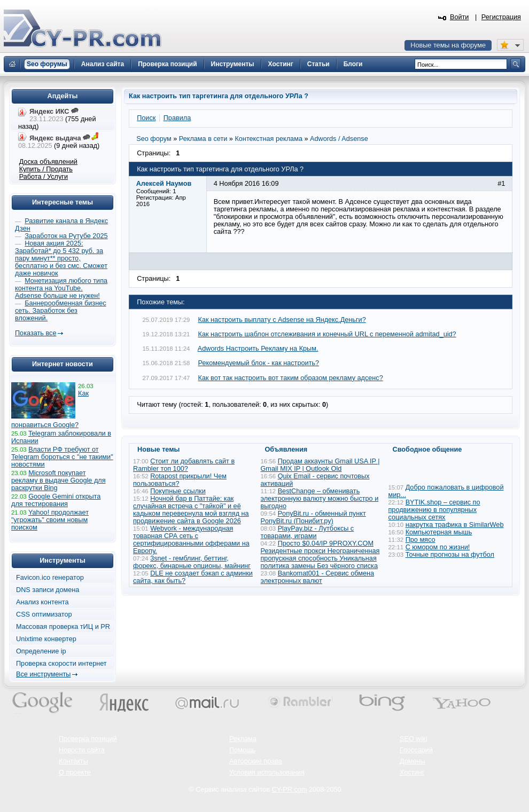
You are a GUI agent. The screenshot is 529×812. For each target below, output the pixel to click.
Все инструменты (43, 674)
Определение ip (41, 651)
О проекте (75, 772)
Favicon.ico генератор (50, 578)
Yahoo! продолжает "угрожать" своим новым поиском (50, 520)
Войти (460, 17)
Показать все (36, 333)
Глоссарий (416, 750)
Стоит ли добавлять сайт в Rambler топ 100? (184, 465)
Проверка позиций (88, 739)
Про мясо (421, 540)
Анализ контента (42, 602)
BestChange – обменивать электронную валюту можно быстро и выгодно (320, 499)
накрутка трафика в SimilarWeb (455, 525)
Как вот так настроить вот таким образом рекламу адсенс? (291, 378)
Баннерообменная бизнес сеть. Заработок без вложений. (61, 311)
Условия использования (267, 772)
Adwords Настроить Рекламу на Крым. (258, 349)
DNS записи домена (48, 590)
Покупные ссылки (178, 491)
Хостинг (412, 772)
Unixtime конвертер (46, 639)
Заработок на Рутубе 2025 (66, 236)
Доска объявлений (48, 162)
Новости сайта (82, 750)
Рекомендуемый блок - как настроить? (259, 363)
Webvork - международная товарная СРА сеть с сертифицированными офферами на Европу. (191, 540)
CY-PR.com (290, 790)
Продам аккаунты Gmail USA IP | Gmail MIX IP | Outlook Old (320, 465)
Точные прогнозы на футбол (450, 555)
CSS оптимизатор (44, 614)
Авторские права (256, 761)
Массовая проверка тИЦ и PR (63, 627)
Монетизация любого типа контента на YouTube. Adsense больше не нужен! (61, 288)
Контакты (73, 761)
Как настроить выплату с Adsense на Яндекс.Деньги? (282, 320)
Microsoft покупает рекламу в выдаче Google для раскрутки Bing (59, 480)
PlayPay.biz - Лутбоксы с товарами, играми (308, 532)
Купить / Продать (46, 169)
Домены (413, 761)
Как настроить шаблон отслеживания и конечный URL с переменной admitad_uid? (327, 334)
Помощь (242, 750)
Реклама (243, 739)
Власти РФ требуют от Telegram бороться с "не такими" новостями (62, 457)
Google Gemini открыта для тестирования (56, 500)
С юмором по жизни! (438, 547)
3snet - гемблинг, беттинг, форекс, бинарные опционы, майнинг (192, 562)
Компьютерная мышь (439, 532)
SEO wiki (413, 739)
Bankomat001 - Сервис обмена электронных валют (318, 577)
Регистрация (501, 17)
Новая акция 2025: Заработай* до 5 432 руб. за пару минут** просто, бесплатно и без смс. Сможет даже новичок (61, 258)
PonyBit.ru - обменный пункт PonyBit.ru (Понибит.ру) (313, 517)
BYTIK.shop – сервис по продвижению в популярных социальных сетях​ (434, 510)
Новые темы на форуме (448, 45)
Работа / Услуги (44, 177)
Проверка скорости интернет (61, 664)
